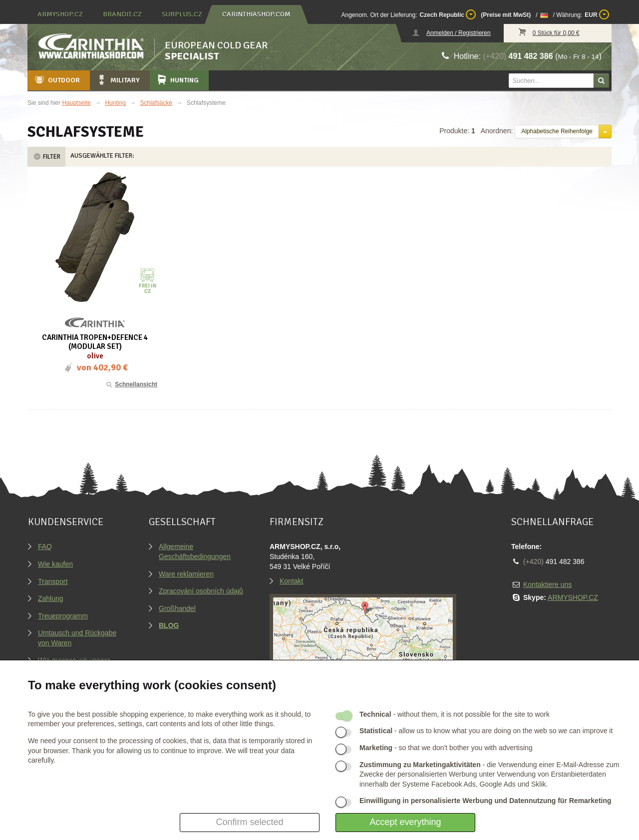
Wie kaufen (55, 564)
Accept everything (405, 822)
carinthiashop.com (256, 14)
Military (118, 80)
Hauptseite (76, 103)
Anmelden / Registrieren (459, 33)
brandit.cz (122, 14)
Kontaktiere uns (547, 584)
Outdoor (57, 80)
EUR (597, 14)
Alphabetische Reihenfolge (557, 131)
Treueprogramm (63, 616)
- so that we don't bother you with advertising (446, 748)
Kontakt (291, 581)
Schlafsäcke (157, 103)
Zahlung (51, 598)
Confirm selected (249, 822)
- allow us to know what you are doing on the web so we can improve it (486, 731)
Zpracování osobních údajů (201, 591)
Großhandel (177, 608)
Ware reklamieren (186, 574)
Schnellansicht (131, 384)
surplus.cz (182, 14)
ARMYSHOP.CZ (573, 597)
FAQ (45, 547)
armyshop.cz (60, 14)
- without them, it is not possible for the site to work (455, 714)
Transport (53, 581)
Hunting (177, 80)
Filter (46, 157)
